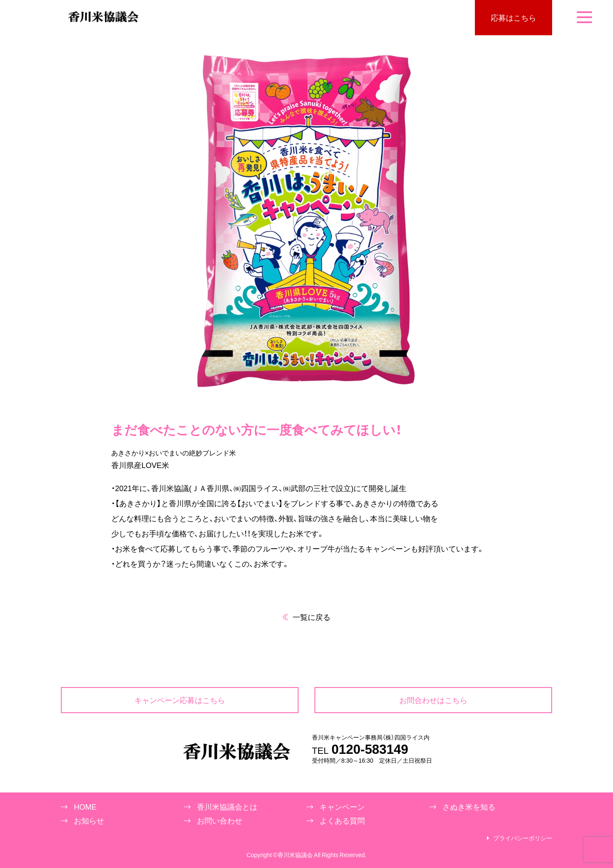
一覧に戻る (306, 617)
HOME (85, 807)
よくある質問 (342, 821)
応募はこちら (513, 17)
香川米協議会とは (227, 807)
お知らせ (89, 821)
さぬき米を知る (469, 807)
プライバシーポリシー (523, 838)
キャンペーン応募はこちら (180, 700)
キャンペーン (342, 807)
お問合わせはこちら (433, 700)
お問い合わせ (220, 821)
